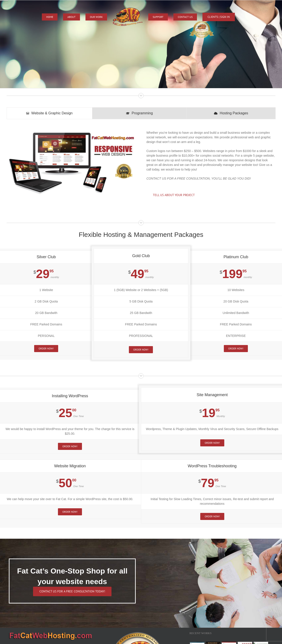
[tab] (49, 113)
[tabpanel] (141, 166)
